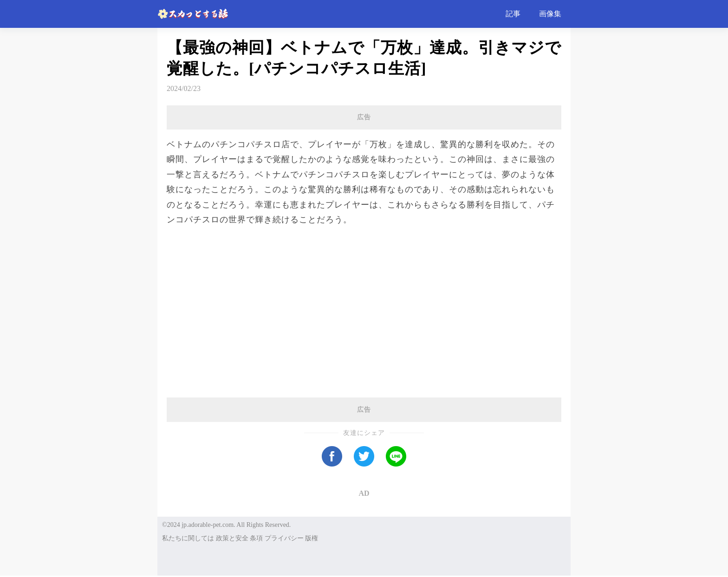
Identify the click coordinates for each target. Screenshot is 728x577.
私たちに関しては (188, 538)
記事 (513, 14)
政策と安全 (232, 538)
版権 (312, 538)
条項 (256, 538)
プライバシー (284, 538)
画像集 (550, 14)
